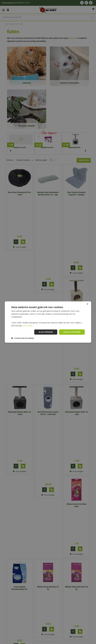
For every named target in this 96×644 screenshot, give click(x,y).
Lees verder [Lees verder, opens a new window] (28, 326)
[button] (23, 338)
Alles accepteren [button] (72, 332)
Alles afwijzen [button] (46, 332)
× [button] (87, 304)
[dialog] (48, 322)
